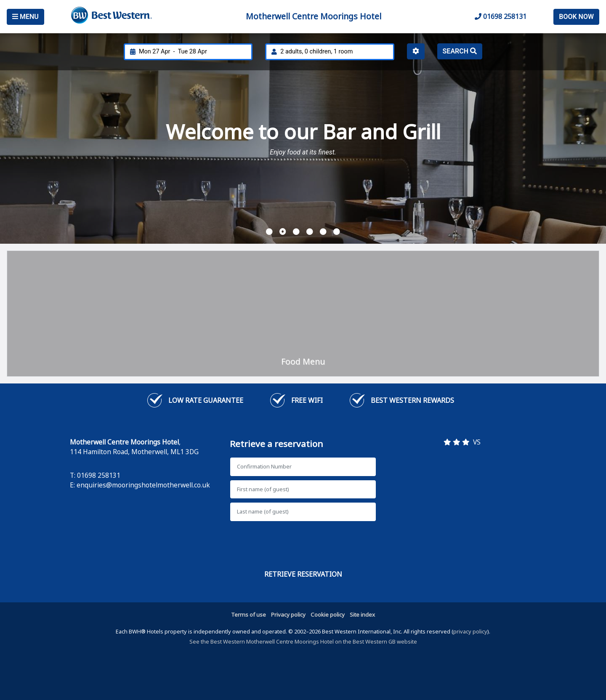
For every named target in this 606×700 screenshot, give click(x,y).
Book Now (576, 17)
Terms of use (249, 615)
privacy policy (470, 631)
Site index (362, 615)
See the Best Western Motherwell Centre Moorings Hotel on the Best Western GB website (303, 641)
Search (460, 51)
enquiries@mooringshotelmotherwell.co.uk (143, 485)
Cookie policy (328, 615)
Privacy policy (288, 615)
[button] (269, 232)
